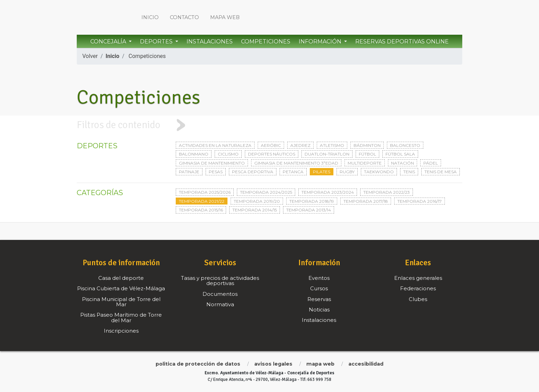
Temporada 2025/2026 (205, 192)
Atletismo (332, 145)
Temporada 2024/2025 (266, 192)
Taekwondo (379, 172)
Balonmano (194, 154)
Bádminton (367, 145)
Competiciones (266, 41)
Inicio (150, 17)
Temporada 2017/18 (366, 201)
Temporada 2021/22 (202, 201)
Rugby (347, 172)
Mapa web (225, 17)
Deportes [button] (157, 41)
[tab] (269, 125)
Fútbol (367, 154)
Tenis (409, 172)
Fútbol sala (400, 154)
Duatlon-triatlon (327, 154)
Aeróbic (271, 145)
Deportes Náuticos (272, 154)
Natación (403, 163)
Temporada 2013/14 (309, 210)
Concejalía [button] (109, 41)
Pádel (431, 163)
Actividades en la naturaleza (215, 145)
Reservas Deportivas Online (402, 41)
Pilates (322, 172)
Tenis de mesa (441, 172)
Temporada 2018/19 (312, 201)
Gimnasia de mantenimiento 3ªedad (296, 163)
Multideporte (365, 163)
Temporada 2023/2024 (328, 192)
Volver (90, 56)
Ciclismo (228, 154)
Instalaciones (210, 41)
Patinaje (189, 172)
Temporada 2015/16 (201, 210)
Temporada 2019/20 (257, 201)
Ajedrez (300, 145)
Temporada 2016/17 (420, 201)
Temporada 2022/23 (387, 192)
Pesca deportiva (253, 172)
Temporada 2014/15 (255, 210)
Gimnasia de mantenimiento (212, 163)
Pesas (216, 172)
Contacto (184, 17)
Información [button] (321, 41)
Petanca (293, 172)
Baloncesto (405, 145)
